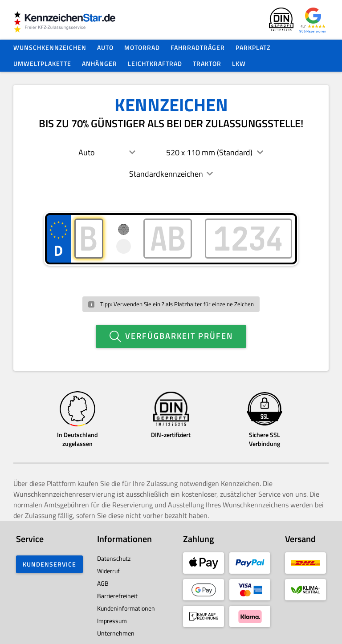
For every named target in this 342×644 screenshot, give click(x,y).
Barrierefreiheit (117, 592)
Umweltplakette (42, 63)
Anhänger (100, 63)
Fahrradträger (198, 47)
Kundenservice (49, 561)
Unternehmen (116, 630)
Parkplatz (253, 47)
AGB (103, 580)
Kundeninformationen (126, 605)
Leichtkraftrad (155, 63)
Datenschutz (114, 555)
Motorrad (142, 47)
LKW (239, 63)
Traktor (207, 63)
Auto (105, 47)
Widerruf (108, 567)
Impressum (112, 617)
